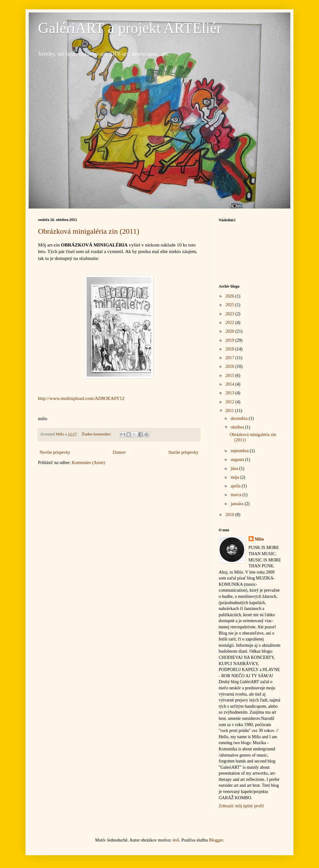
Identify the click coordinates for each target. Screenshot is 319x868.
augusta (238, 460)
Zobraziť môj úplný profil (241, 806)
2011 (230, 411)
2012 (231, 402)
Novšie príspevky (55, 452)
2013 (231, 393)
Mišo (259, 539)
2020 (231, 331)
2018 (231, 349)
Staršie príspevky (183, 452)
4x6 (176, 840)
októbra (238, 427)
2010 (231, 515)
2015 (231, 375)
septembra (240, 451)
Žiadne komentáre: (97, 434)
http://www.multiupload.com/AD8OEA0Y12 (81, 398)
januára (238, 504)
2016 (231, 366)
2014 (231, 384)
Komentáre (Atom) (88, 463)
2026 (231, 296)
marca (236, 495)
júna (235, 469)
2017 (231, 358)
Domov (119, 452)
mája (235, 477)
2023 (231, 314)
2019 (231, 340)
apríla (236, 486)
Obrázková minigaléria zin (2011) (89, 231)
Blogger (216, 840)
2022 (231, 323)
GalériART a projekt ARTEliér (130, 28)
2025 (231, 305)
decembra (240, 418)
